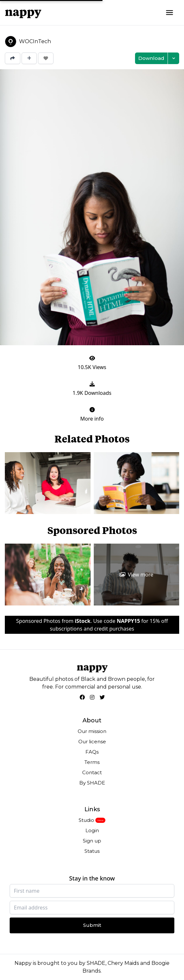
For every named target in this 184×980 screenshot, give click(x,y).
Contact (92, 772)
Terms (92, 762)
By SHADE (92, 783)
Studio (86, 820)
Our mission (92, 731)
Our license (92, 742)
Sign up (92, 841)
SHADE (96, 963)
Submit (92, 925)
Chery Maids (123, 963)
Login (92, 830)
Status (92, 851)
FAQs (92, 752)
